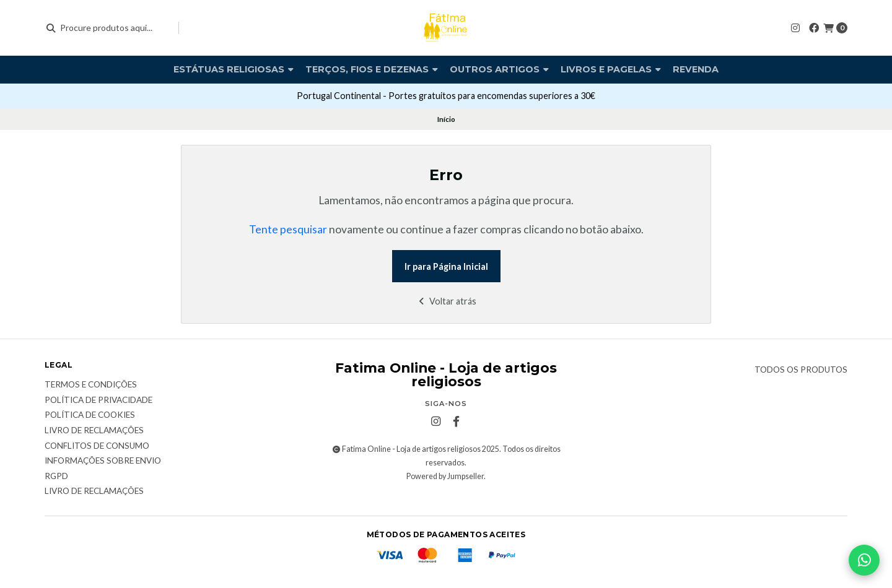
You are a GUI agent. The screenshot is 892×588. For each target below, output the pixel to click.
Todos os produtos (801, 370)
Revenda (696, 69)
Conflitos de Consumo (97, 446)
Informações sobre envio (103, 461)
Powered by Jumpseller (445, 476)
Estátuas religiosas (234, 69)
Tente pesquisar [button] (288, 229)
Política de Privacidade (98, 400)
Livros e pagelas (611, 69)
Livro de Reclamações (94, 491)
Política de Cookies (90, 415)
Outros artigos (499, 69)
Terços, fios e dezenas (372, 69)
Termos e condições (91, 385)
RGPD (56, 477)
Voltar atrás (446, 301)
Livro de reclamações (94, 431)
